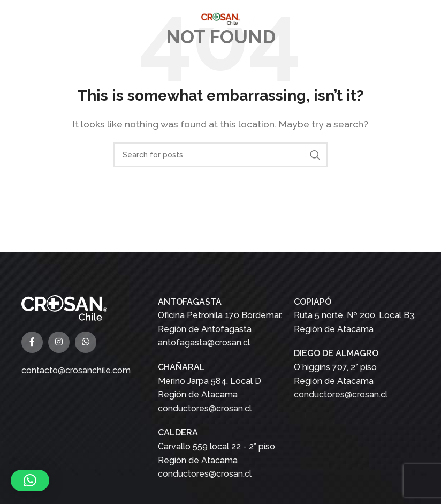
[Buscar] (221, 155)
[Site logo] (221, 18)
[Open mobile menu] (13, 19)
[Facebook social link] (32, 342)
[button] (30, 480)
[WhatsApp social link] (86, 342)
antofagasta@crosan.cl (204, 343)
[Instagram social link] (59, 342)
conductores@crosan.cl (205, 408)
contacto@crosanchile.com (76, 370)
